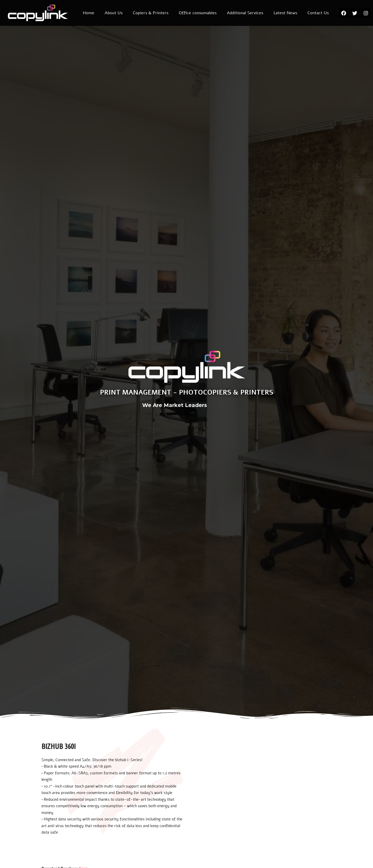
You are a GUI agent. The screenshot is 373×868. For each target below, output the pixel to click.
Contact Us (318, 13)
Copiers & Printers (151, 13)
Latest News (285, 13)
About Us (114, 13)
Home (89, 13)
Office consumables (198, 13)
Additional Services (245, 13)
